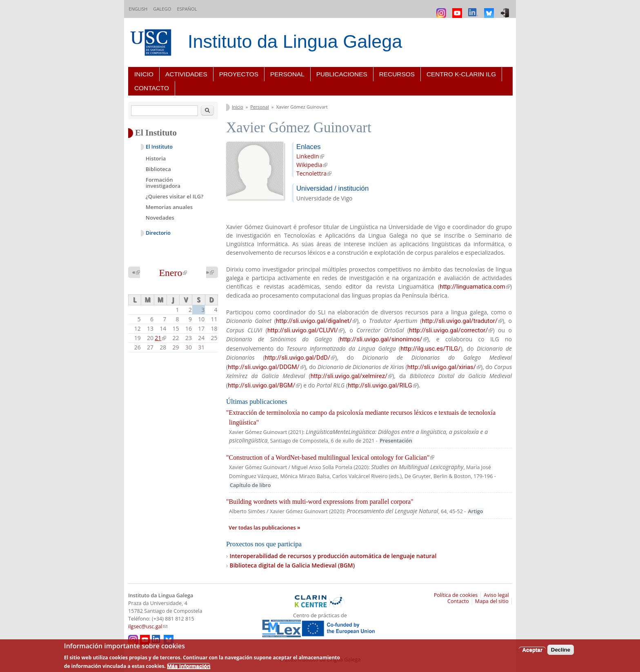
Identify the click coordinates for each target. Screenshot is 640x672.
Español (187, 9)
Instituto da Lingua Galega (295, 41)
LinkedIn (310, 156)
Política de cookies (456, 595)
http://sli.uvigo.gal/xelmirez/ (352, 376)
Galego (162, 9)
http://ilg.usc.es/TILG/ (430, 349)
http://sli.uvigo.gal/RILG (382, 385)
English (138, 9)
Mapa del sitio (492, 601)
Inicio (144, 74)
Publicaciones (342, 74)
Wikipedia (312, 165)
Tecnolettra (314, 173)
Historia (156, 158)
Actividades (186, 74)
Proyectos (239, 74)
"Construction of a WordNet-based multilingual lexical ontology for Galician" (330, 457)
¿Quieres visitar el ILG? (174, 196)
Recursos (397, 74)
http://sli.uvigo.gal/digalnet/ (316, 321)
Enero (173, 273)
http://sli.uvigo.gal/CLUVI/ (305, 330)
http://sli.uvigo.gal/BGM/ (264, 385)
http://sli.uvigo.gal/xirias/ (444, 367)
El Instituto (159, 147)
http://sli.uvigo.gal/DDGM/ (266, 367)
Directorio (158, 233)
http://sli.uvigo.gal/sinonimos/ (383, 339)
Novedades (160, 218)
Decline (561, 650)
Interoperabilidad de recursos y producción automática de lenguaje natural (333, 556)
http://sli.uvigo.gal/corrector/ (451, 330)
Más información (189, 666)
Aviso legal (496, 595)
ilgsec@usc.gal (148, 626)
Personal (287, 74)
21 (160, 338)
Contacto (152, 88)
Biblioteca (158, 169)
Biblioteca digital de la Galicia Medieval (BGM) (292, 565)
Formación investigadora (163, 183)
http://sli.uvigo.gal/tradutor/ (462, 321)
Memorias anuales (169, 207)
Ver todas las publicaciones (263, 528)
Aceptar (532, 650)
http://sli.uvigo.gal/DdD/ (300, 358)
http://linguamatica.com (475, 287)
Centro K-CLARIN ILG (461, 74)
